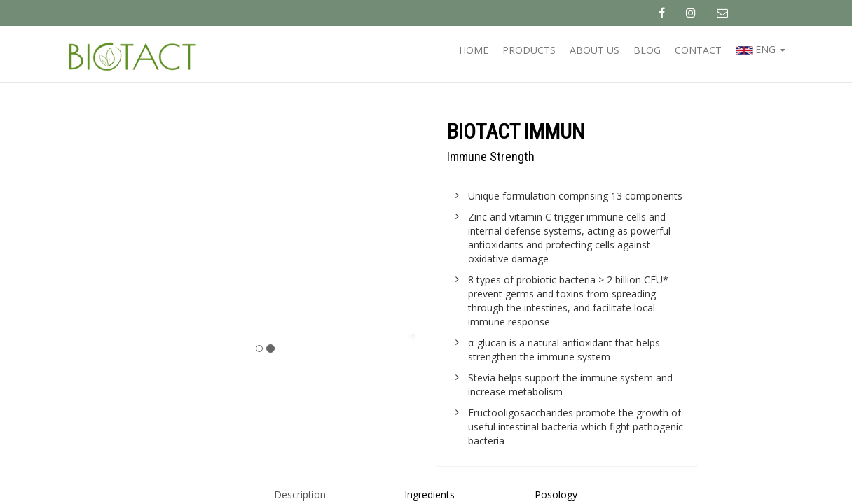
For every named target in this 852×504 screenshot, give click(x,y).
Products (529, 50)
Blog (647, 50)
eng (761, 50)
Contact (698, 50)
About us (595, 50)
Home (474, 50)
